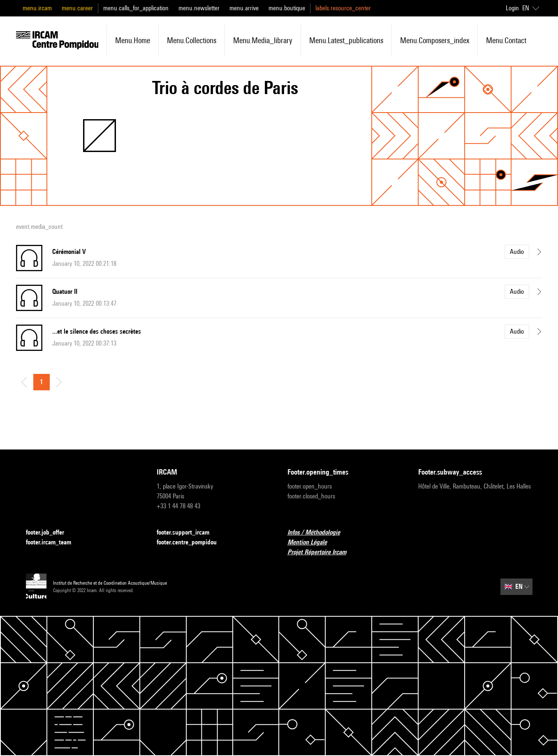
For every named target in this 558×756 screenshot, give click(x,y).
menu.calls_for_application (136, 8)
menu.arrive (244, 8)
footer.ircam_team (53, 543)
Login (512, 8)
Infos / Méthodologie (319, 533)
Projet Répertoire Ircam (322, 552)
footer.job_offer (50, 533)
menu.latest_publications (346, 40)
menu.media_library (263, 40)
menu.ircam (37, 8)
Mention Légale (312, 543)
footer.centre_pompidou (192, 543)
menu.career (77, 8)
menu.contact (506, 40)
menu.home (133, 40)
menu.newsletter (199, 8)
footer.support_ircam (188, 533)
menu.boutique (287, 8)
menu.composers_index (435, 40)
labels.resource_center (343, 8)
